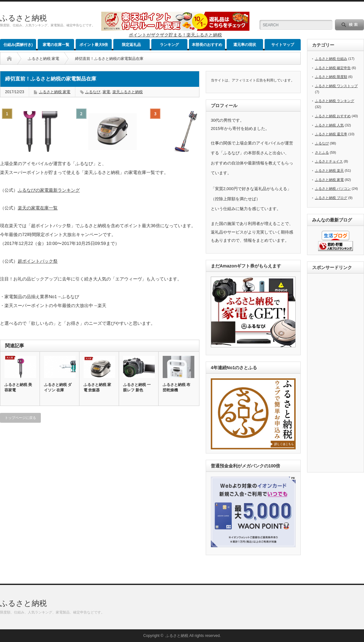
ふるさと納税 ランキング (335, 101)
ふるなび (93, 92)
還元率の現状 (245, 45)
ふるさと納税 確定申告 (333, 68)
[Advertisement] (337, 373)
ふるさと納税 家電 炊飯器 (97, 387)
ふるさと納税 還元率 (331, 134)
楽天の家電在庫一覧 (38, 208)
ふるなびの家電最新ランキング (49, 190)
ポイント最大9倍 (94, 45)
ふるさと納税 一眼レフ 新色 (137, 387)
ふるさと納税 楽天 (329, 170)
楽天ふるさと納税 (128, 92)
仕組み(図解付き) (18, 45)
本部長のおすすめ (207, 45)
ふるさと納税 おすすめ (333, 116)
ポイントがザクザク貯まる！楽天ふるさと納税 (175, 35)
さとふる (322, 152)
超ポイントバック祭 (38, 261)
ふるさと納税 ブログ (331, 198)
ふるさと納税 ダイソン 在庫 (58, 387)
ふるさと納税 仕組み (331, 59)
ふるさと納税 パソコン (333, 189)
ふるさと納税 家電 (44, 59)
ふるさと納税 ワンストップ (336, 86)
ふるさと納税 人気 (329, 125)
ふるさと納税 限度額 (331, 77)
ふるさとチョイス (329, 161)
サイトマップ (283, 45)
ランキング (169, 45)
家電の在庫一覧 (56, 45)
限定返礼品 (131, 45)
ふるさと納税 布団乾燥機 (176, 387)
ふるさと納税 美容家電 (18, 387)
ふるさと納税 (23, 18)
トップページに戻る (20, 418)
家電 (106, 92)
